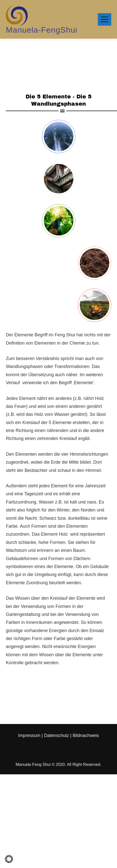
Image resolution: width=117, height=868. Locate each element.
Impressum (30, 735)
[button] (9, 859)
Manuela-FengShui (41, 30)
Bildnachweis (86, 735)
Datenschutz (56, 735)
